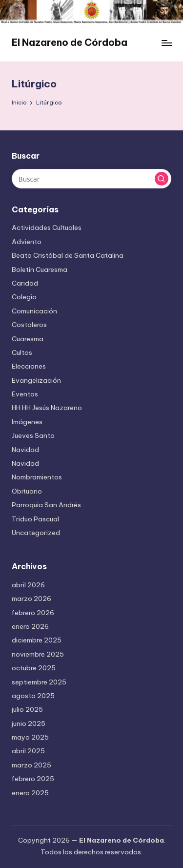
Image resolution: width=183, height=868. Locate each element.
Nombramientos (37, 477)
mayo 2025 (30, 737)
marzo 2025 (31, 765)
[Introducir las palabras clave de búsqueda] (91, 179)
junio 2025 (29, 723)
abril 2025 (28, 751)
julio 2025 (27, 709)
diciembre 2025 (37, 640)
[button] (162, 179)
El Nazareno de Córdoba (70, 42)
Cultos (22, 352)
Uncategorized (36, 533)
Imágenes (27, 422)
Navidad (25, 450)
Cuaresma (28, 339)
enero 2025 (30, 793)
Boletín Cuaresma (40, 269)
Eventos (25, 394)
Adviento (27, 242)
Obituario (27, 491)
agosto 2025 (33, 696)
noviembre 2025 (38, 654)
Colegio (24, 297)
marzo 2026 (31, 599)
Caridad (25, 283)
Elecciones (29, 366)
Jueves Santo (33, 435)
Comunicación (34, 311)
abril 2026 (28, 585)
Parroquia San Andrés (46, 505)
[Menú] (166, 43)
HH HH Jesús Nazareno (47, 408)
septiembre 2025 (39, 682)
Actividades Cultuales (47, 227)
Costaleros (29, 325)
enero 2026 (30, 626)
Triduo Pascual (35, 519)
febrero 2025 (33, 779)
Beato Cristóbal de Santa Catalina (68, 255)
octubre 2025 (34, 668)
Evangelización (36, 380)
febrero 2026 (33, 613)
